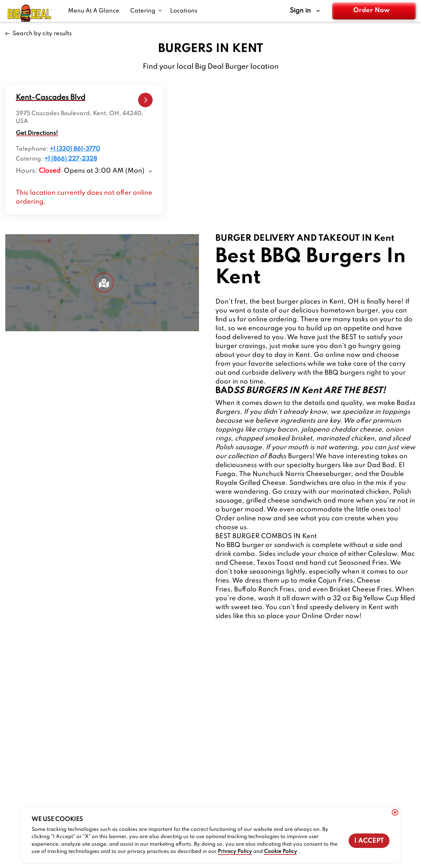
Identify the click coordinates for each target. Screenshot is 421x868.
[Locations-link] (184, 11)
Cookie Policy (281, 852)
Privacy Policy (235, 852)
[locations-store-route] (50, 98)
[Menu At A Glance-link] (95, 11)
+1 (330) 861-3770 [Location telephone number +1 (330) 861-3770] (75, 149)
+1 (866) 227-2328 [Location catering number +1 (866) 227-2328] (71, 159)
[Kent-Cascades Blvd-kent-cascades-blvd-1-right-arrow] (146, 100)
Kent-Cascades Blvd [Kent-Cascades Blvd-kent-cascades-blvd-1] (50, 98)
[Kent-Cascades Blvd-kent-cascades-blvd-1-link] (146, 100)
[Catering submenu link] (146, 11)
